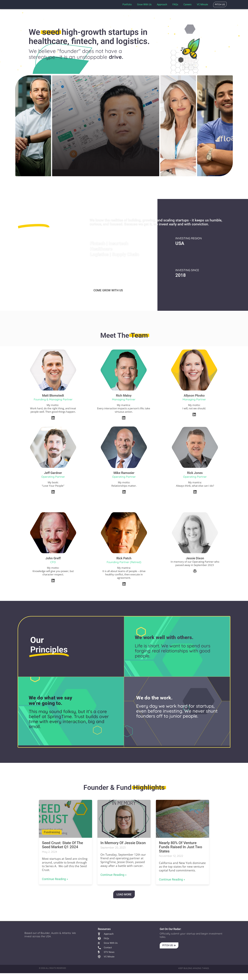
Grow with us (144, 4)
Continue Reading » (55, 879)
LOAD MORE (124, 894)
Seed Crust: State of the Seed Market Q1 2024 (62, 845)
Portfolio (127, 4)
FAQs (175, 4)
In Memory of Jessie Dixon (123, 843)
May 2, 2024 (49, 852)
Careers (187, 4)
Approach (162, 4)
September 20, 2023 (113, 848)
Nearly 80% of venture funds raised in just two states (181, 847)
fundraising (52, 832)
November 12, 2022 (171, 856)
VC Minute (202, 4)
